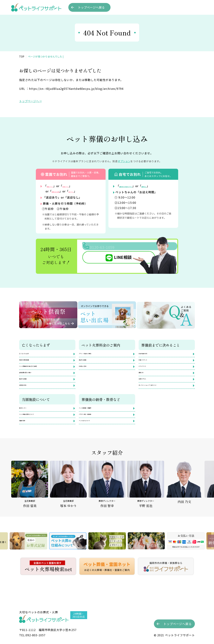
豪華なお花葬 (61, 191)
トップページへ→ (30, 101)
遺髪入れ (144, 377)
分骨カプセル (147, 385)
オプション (124, 161)
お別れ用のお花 (148, 353)
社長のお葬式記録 (30, 361)
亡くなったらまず (30, 353)
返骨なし (164, 186)
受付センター (28, 417)
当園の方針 (26, 433)
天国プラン (78, 186)
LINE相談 (108, 261)
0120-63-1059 (119, 249)
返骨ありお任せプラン (134, 186)
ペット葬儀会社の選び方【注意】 (40, 369)
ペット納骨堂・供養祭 (93, 417)
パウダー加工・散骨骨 (93, 425)
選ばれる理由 (28, 385)
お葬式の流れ (28, 393)
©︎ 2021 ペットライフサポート (174, 635)
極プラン (85, 191)
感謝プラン (54, 186)
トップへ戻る (91, 7)
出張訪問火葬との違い (33, 377)
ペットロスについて (92, 433)
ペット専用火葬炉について (36, 425)
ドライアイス (147, 369)
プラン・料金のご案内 (93, 353)
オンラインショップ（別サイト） (160, 393)
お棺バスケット (148, 361)
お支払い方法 (87, 369)
